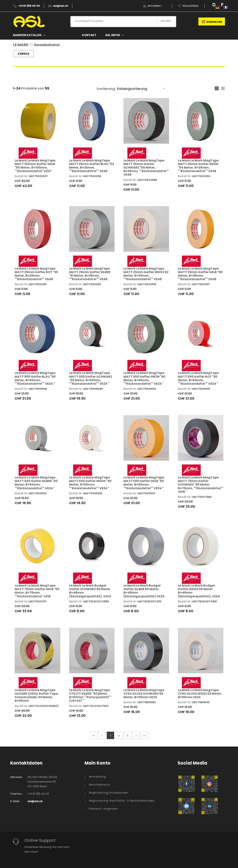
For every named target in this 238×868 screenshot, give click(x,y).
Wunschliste (188, 6)
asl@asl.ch (61, 6)
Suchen (166, 21)
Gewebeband (47, 45)
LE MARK (21, 45)
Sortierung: (106, 89)
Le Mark (35, 166)
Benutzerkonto (100, 785)
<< (93, 736)
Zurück (24, 54)
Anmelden (157, 6)
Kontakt (89, 35)
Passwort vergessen (104, 809)
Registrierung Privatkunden (109, 793)
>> (145, 736)
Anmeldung (97, 777)
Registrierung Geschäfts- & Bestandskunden (122, 801)
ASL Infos (115, 35)
